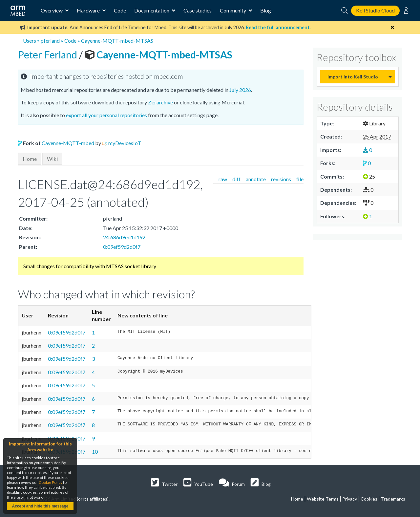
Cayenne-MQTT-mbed (68, 143)
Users (30, 41)
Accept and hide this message (40, 506)
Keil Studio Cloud (375, 10)
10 (95, 452)
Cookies (369, 499)
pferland (50, 41)
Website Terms (323, 499)
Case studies (198, 10)
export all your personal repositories (106, 115)
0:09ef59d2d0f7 (122, 247)
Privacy (350, 499)
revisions (281, 179)
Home (30, 159)
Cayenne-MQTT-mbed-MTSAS (117, 41)
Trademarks (393, 499)
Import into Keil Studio (353, 77)
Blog (266, 10)
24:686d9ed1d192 (124, 237)
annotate (256, 179)
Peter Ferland (49, 54)
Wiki (52, 159)
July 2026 (240, 90)
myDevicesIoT (125, 143)
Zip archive (160, 102)
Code (120, 10)
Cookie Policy (51, 482)
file (300, 179)
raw (223, 179)
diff (236, 179)
